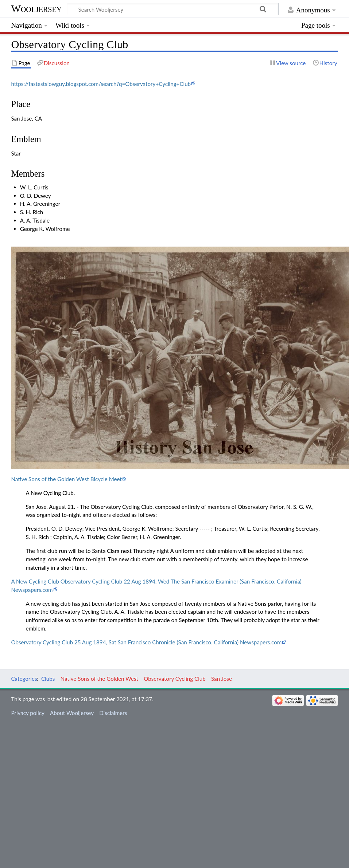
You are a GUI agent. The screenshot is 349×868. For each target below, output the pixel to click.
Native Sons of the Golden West (99, 679)
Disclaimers (113, 713)
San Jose (222, 679)
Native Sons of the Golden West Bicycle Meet (66, 479)
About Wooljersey (72, 713)
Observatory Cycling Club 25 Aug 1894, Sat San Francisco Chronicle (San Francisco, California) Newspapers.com (146, 642)
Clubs (48, 679)
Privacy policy (28, 713)
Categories (24, 679)
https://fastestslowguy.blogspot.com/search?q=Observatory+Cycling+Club (101, 84)
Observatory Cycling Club (175, 679)
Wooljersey (36, 9)
